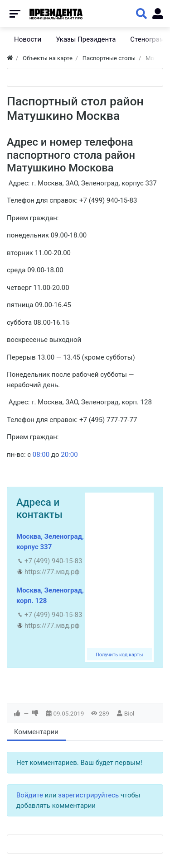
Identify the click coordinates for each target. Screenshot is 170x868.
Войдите (30, 795)
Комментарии (36, 732)
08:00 (41, 455)
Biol (129, 713)
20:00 (69, 455)
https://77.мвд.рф (52, 572)
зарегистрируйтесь (88, 795)
